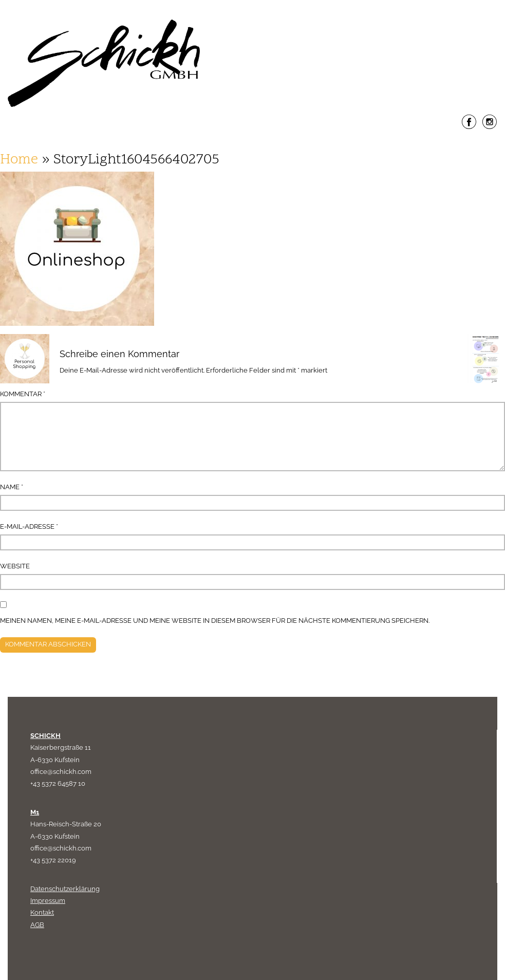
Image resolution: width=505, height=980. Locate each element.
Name (12, 487)
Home (19, 160)
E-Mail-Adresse (29, 526)
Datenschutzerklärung (65, 889)
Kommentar (23, 394)
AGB (37, 925)
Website (15, 566)
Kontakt (42, 912)
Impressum (48, 901)
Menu (253, 145)
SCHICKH (45, 736)
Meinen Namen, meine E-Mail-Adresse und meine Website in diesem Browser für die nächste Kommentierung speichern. (215, 621)
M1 (35, 812)
